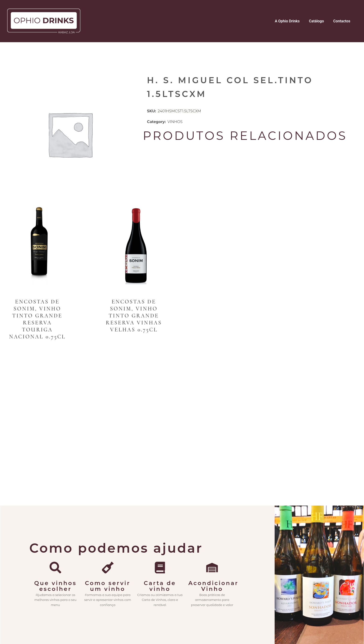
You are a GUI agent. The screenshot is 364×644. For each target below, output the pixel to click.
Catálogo (316, 21)
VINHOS (175, 122)
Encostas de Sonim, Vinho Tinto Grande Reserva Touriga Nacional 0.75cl (37, 319)
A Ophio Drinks (287, 21)
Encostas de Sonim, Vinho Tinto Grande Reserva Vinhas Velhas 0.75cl (134, 316)
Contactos (342, 21)
